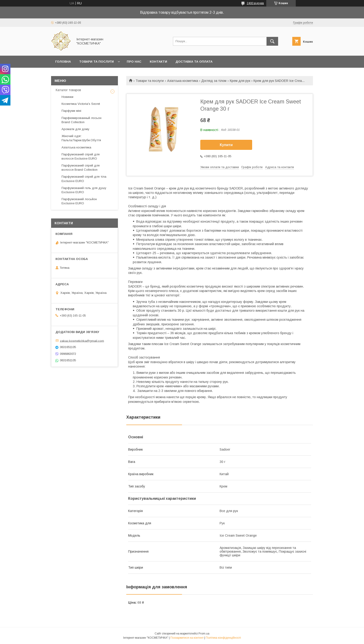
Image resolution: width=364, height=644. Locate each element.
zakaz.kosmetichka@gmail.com (82, 341)
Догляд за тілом (214, 81)
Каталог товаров (68, 90)
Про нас (134, 62)
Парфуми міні (71, 111)
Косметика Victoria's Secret (81, 104)
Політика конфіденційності (223, 638)
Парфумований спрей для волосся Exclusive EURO (81, 156)
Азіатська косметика (183, 81)
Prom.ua (204, 634)
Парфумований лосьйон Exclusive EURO (79, 201)
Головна (63, 62)
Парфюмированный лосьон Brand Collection (81, 120)
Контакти (158, 62)
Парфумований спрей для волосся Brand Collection (81, 168)
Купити (226, 145)
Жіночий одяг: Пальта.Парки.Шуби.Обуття (81, 138)
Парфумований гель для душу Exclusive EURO (84, 190)
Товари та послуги (96, 62)
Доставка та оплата (194, 62)
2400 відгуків (255, 3)
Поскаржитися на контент (187, 638)
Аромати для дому (75, 129)
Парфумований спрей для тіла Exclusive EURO (84, 179)
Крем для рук (240, 81)
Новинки (67, 97)
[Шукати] (272, 41)
